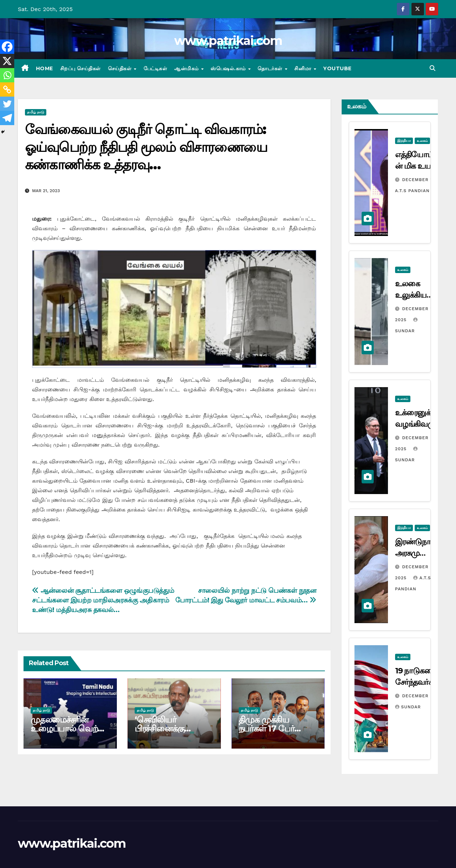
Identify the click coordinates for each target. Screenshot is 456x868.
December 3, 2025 (425, 696)
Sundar (408, 707)
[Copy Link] (7, 89)
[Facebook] (7, 47)
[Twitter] (7, 104)
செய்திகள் (121, 68)
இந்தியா (404, 141)
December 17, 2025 (427, 180)
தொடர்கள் (271, 68)
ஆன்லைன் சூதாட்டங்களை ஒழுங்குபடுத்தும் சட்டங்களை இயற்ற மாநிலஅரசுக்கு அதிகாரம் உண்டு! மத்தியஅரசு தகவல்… (103, 600)
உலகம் (422, 141)
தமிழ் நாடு (36, 112)
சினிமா (304, 68)
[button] (432, 68)
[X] (7, 61)
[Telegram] (7, 118)
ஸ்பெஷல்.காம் (229, 68)
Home (45, 68)
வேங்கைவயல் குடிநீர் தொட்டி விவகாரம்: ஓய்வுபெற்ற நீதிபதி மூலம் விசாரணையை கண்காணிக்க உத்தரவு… (146, 147)
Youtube (337, 68)
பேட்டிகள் (156, 68)
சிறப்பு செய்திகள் (81, 68)
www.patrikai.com (228, 41)
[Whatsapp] (7, 75)
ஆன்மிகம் (187, 68)
